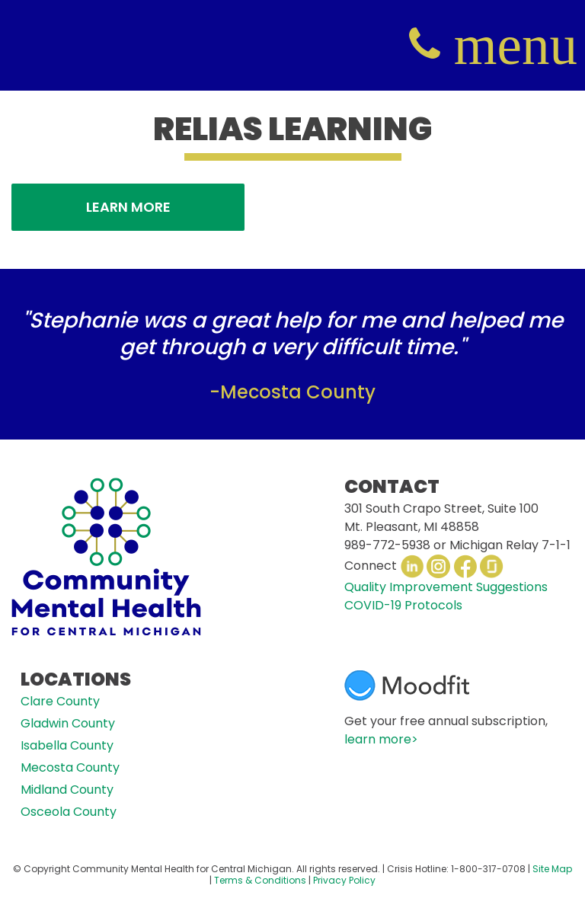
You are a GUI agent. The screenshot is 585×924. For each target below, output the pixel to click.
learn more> (381, 739)
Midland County (67, 790)
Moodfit (407, 686)
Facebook (465, 566)
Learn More (128, 207)
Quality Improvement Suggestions (446, 587)
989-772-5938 (387, 545)
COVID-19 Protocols (403, 605)
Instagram (438, 566)
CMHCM (46, 45)
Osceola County (69, 812)
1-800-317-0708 (488, 869)
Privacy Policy (344, 880)
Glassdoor (492, 566)
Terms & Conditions (260, 880)
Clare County (60, 701)
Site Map (552, 869)
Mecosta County (70, 767)
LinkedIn (412, 566)
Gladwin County (68, 723)
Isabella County (67, 745)
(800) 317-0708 (425, 45)
